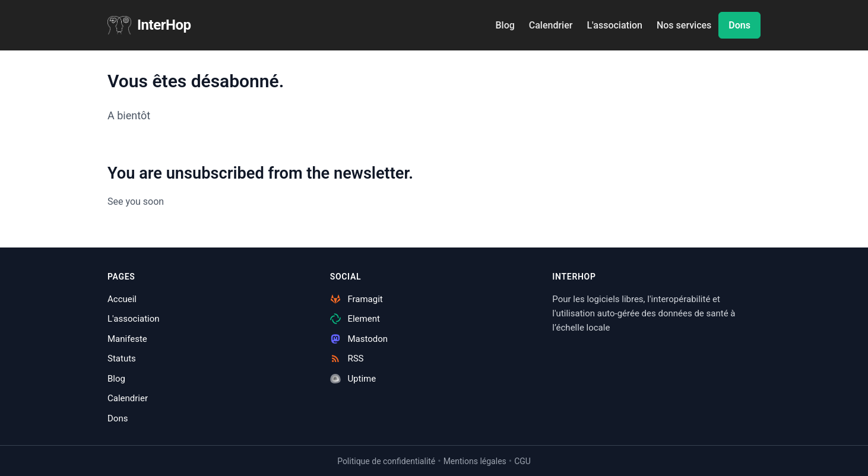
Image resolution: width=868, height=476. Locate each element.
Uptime (353, 379)
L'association (614, 25)
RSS (347, 358)
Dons (739, 25)
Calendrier (551, 25)
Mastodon (359, 339)
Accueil (122, 299)
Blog (505, 25)
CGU (522, 461)
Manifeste (127, 339)
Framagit (357, 299)
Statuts (122, 358)
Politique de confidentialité (386, 461)
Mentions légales (475, 461)
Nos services (684, 25)
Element (355, 319)
